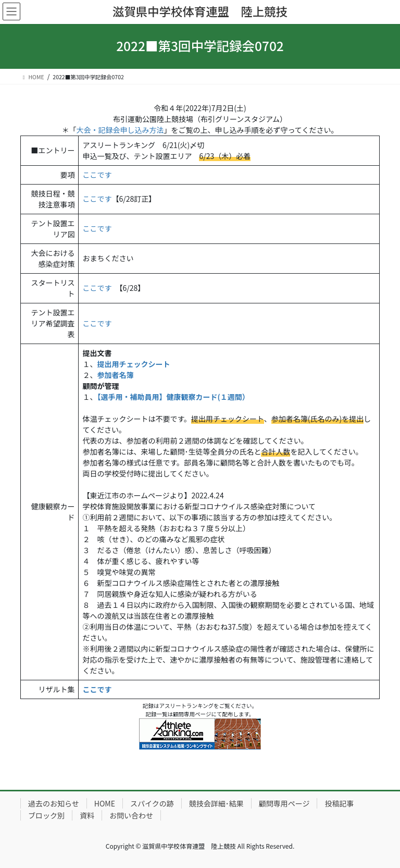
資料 (87, 815)
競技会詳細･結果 (216, 803)
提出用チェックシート (133, 364)
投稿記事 (339, 803)
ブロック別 (46, 815)
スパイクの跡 (152, 803)
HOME (105, 803)
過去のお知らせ (54, 803)
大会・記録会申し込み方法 (120, 130)
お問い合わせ (131, 815)
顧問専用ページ (284, 803)
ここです (97, 175)
